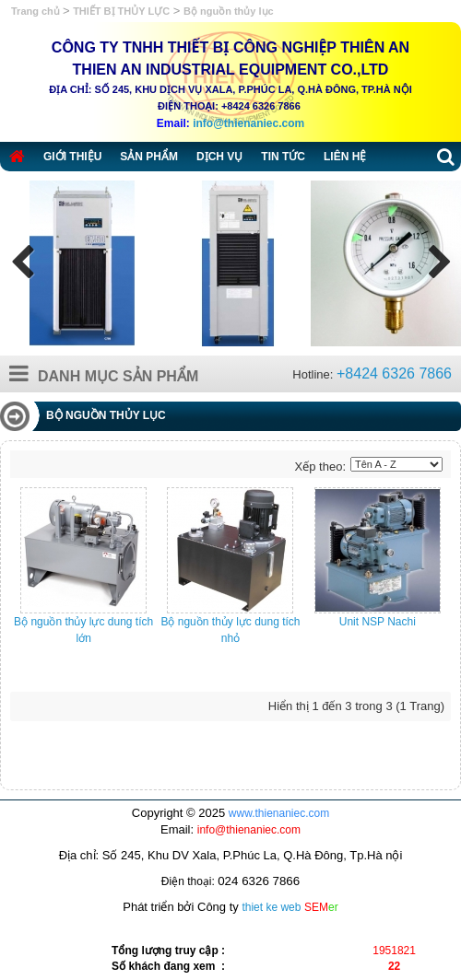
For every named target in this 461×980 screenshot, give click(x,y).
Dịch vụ (219, 157)
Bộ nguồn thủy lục (229, 11)
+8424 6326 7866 (394, 373)
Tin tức (283, 157)
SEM (321, 907)
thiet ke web (271, 907)
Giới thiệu (72, 157)
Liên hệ (345, 157)
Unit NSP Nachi (378, 622)
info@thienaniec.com (248, 123)
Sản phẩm (149, 157)
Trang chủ (37, 11)
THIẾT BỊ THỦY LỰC (121, 11)
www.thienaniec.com (279, 813)
